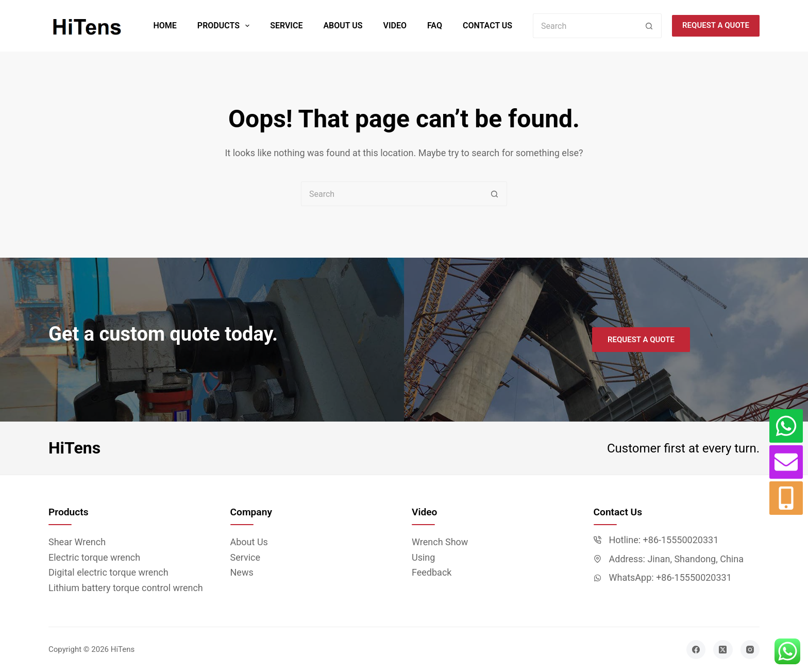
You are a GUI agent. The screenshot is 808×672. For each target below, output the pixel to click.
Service (286, 26)
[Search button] (649, 26)
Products (225, 26)
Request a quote (716, 25)
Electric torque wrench (94, 557)
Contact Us (487, 26)
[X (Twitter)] (723, 650)
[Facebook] (696, 650)
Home (165, 26)
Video (395, 26)
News (242, 572)
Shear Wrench (77, 542)
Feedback (432, 572)
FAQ (435, 26)
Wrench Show (440, 542)
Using (423, 557)
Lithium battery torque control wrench (126, 588)
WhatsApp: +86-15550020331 (670, 577)
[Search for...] (585, 26)
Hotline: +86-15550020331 (664, 540)
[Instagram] (750, 650)
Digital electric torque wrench (108, 572)
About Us (343, 26)
